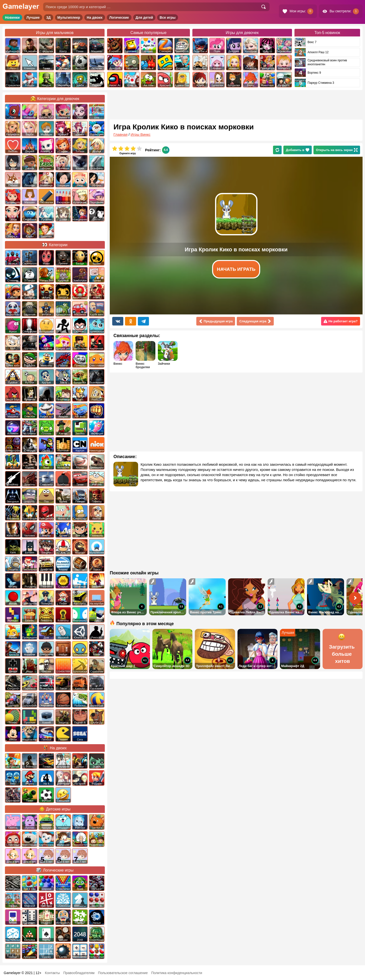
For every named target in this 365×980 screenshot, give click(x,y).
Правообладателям (79, 973)
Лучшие (33, 17)
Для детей (144, 17)
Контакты (52, 973)
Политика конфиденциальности (177, 973)
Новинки (12, 17)
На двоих (95, 17)
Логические (119, 17)
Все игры (168, 17)
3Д (49, 17)
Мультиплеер (69, 17)
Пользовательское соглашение (123, 973)
